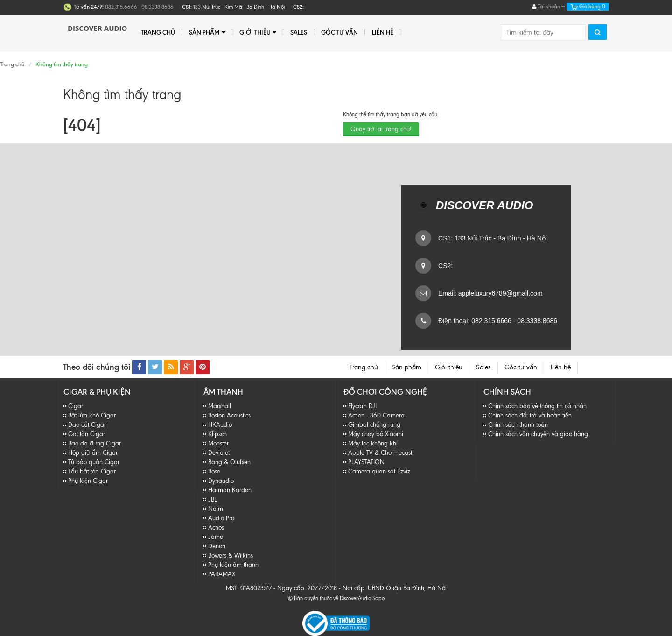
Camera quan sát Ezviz (379, 471)
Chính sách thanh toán (518, 425)
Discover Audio (97, 28)
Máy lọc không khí (373, 443)
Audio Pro (221, 518)
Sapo (378, 598)
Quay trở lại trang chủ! (381, 129)
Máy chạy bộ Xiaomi (376, 434)
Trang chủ (158, 32)
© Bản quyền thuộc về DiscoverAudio (329, 598)
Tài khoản (549, 7)
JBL (213, 499)
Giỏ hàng (588, 7)
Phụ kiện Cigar (88, 481)
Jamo (216, 537)
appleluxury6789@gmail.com (500, 293)
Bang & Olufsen (229, 462)
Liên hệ (383, 32)
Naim (216, 509)
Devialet (219, 453)
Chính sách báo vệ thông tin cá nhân (537, 406)
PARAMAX (222, 574)
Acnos (216, 527)
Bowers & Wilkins (231, 555)
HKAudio (220, 425)
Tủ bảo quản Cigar (94, 462)
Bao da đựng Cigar (94, 443)
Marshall (220, 406)
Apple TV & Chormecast (380, 453)
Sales (299, 32)
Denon (217, 546)
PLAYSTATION (366, 462)
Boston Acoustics (229, 415)
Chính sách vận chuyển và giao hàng (538, 434)
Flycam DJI (362, 406)
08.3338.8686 (536, 321)
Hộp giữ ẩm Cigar (93, 453)
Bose (214, 471)
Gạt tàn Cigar (87, 434)
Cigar (76, 406)
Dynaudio (221, 481)
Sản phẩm (207, 32)
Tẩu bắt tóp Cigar (92, 471)
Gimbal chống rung (374, 425)
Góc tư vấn (339, 32)
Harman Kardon (230, 490)
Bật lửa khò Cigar (92, 415)
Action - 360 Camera (376, 415)
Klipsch (217, 434)
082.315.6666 (490, 321)
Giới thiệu (258, 32)
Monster (218, 443)
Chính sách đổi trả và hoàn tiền (530, 415)
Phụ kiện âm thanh (233, 565)
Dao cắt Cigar (87, 425)
